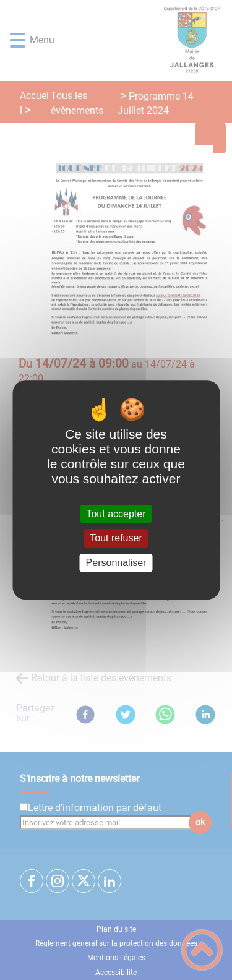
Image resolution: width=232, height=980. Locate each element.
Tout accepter (116, 514)
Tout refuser (116, 539)
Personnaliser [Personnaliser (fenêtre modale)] (116, 563)
